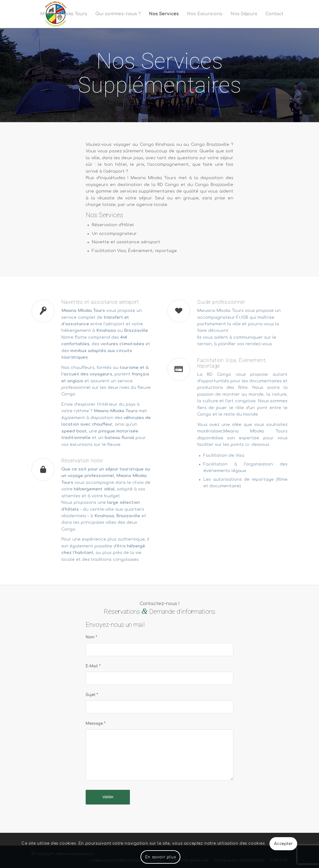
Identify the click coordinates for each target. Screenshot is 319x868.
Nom (91, 637)
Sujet (92, 695)
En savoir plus (160, 857)
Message (96, 723)
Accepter (283, 844)
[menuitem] (64, 14)
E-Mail (93, 666)
